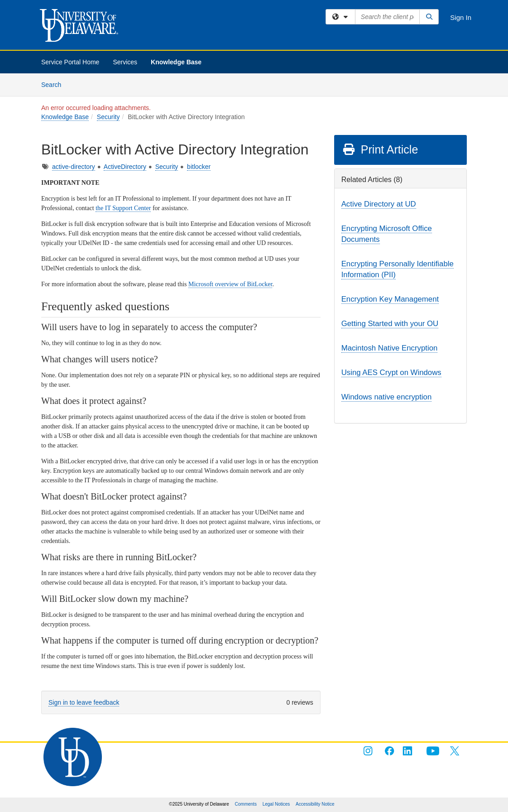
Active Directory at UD (379, 204)
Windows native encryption (387, 397)
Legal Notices (276, 804)
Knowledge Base (176, 62)
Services (125, 62)
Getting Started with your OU (390, 324)
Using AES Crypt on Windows (391, 372)
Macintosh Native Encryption (390, 348)
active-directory (74, 167)
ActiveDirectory (125, 167)
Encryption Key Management (390, 299)
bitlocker (199, 167)
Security (108, 117)
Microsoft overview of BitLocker (230, 284)
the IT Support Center (123, 208)
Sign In (461, 17)
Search (55, 84)
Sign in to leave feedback (84, 702)
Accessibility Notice (315, 804)
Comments (246, 804)
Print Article (380, 149)
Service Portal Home (70, 62)
